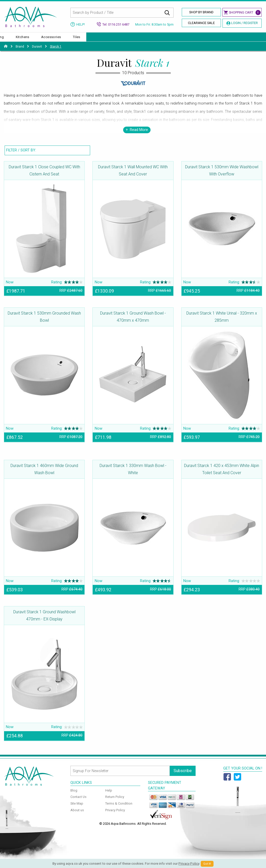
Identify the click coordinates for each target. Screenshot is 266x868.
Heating (178, 40)
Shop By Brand (201, 12)
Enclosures (80, 40)
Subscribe (183, 776)
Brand (20, 52)
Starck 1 (56, 52)
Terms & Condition (119, 809)
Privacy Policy (115, 815)
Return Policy (115, 802)
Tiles (256, 40)
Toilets (54, 40)
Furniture (153, 40)
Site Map (77, 809)
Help (109, 795)
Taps (130, 40)
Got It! (207, 864)
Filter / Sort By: (21, 155)
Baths (10, 40)
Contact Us (78, 802)
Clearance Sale (201, 23)
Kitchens (202, 40)
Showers (108, 40)
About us (77, 815)
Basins (32, 40)
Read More (139, 135)
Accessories (231, 40)
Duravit (37, 52)
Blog (74, 795)
